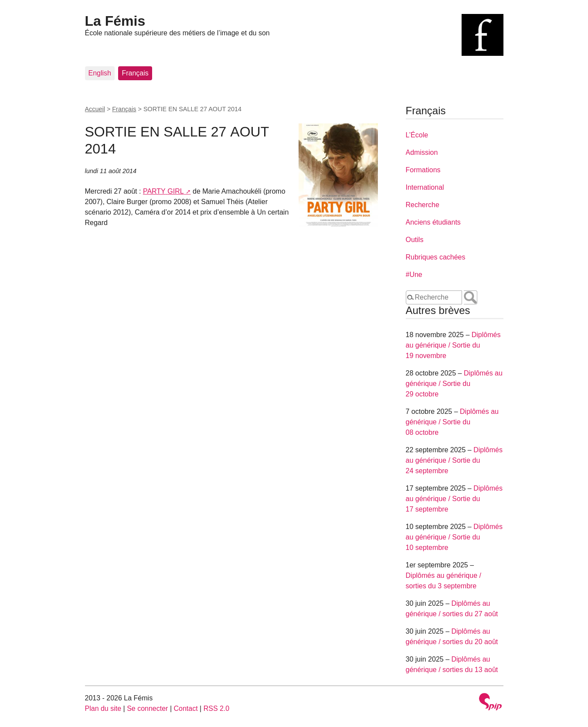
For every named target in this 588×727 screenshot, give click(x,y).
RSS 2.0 (217, 708)
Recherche (423, 205)
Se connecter (147, 708)
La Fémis (115, 21)
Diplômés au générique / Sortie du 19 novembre (453, 345)
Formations (423, 170)
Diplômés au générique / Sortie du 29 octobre (454, 384)
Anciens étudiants (433, 222)
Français (135, 73)
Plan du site (103, 708)
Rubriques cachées (436, 257)
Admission (422, 152)
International (425, 187)
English (100, 73)
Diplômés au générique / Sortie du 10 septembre (454, 537)
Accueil (95, 109)
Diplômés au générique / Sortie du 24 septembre (454, 460)
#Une (414, 275)
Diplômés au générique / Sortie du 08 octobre (452, 422)
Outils (415, 240)
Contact (185, 708)
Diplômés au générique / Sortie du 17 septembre (454, 499)
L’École (417, 135)
